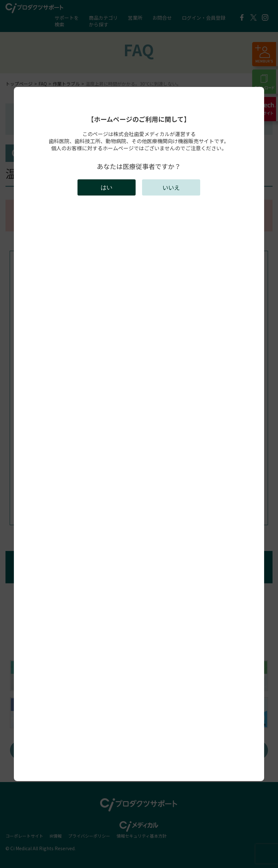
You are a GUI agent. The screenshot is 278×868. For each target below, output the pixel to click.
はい (107, 187)
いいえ (171, 187)
